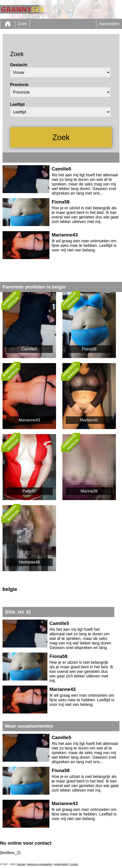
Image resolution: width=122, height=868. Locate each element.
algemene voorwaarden (40, 864)
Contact (74, 864)
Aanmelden (109, 24)
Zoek (22, 24)
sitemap (21, 864)
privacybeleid (61, 864)
